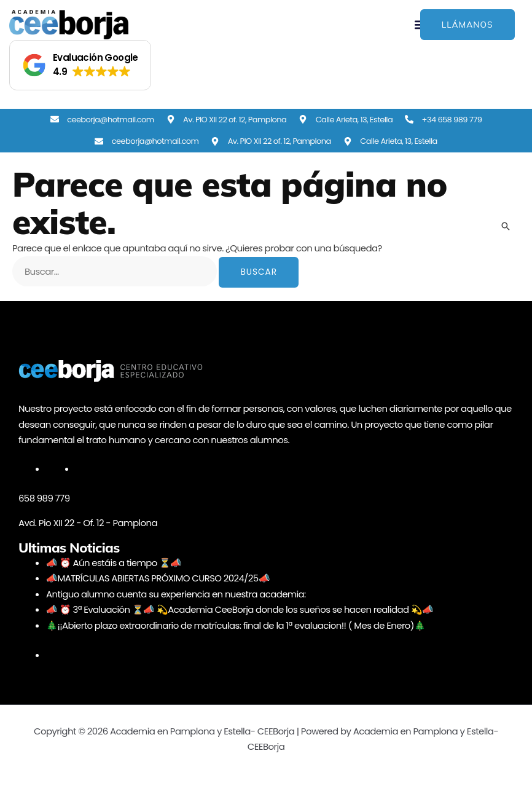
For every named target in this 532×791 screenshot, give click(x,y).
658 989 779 (44, 498)
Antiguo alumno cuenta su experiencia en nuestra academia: (177, 594)
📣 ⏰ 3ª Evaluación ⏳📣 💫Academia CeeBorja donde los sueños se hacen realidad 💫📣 (241, 609)
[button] (80, 65)
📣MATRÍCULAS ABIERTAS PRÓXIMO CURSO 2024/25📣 (158, 578)
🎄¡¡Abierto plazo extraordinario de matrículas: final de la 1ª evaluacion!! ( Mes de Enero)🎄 (237, 625)
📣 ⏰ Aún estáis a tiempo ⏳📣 (114, 563)
